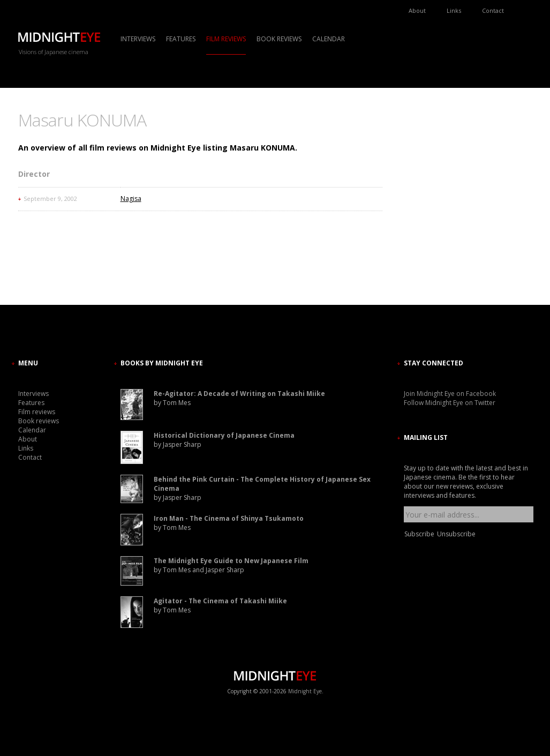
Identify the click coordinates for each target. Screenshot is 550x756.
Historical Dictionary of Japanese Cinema (224, 435)
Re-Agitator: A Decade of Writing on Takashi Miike (239, 394)
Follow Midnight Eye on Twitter (450, 403)
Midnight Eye (305, 691)
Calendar (329, 39)
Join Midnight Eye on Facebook (450, 394)
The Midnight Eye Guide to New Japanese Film (231, 561)
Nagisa (131, 199)
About (417, 10)
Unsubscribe (456, 534)
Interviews (138, 39)
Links (454, 10)
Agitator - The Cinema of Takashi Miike (220, 601)
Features (181, 39)
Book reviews (279, 39)
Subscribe (419, 534)
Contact (493, 10)
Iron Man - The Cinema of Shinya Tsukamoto (229, 518)
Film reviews (226, 39)
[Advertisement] (436, 206)
